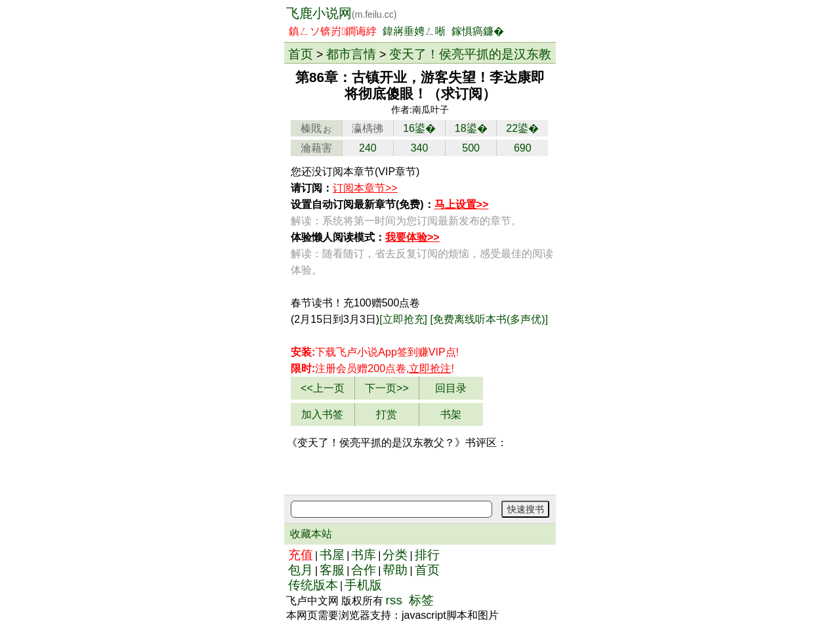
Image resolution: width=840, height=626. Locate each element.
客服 (332, 570)
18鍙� (471, 128)
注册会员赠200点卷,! (372, 368)
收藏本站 (311, 534)
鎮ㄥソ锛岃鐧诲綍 (333, 31)
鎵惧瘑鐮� (478, 31)
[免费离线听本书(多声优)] (490, 319)
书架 (451, 414)
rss (394, 600)
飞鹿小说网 (341, 13)
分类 (395, 555)
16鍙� (419, 128)
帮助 (395, 570)
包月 (301, 570)
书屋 (332, 555)
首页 (301, 54)
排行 (427, 555)
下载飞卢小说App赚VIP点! (375, 352)
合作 (364, 570)
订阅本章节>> (365, 188)
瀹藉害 (316, 148)
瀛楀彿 (367, 128)
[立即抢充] (403, 319)
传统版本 (313, 585)
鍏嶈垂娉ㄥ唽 (414, 31)
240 (368, 148)
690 (523, 148)
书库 (364, 555)
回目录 (451, 388)
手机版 (363, 585)
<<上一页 (323, 388)
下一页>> (387, 388)
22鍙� (522, 128)
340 (420, 148)
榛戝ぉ (316, 128)
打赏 (387, 414)
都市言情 (351, 54)
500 (471, 148)
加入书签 (322, 414)
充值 (301, 555)
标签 (421, 600)
